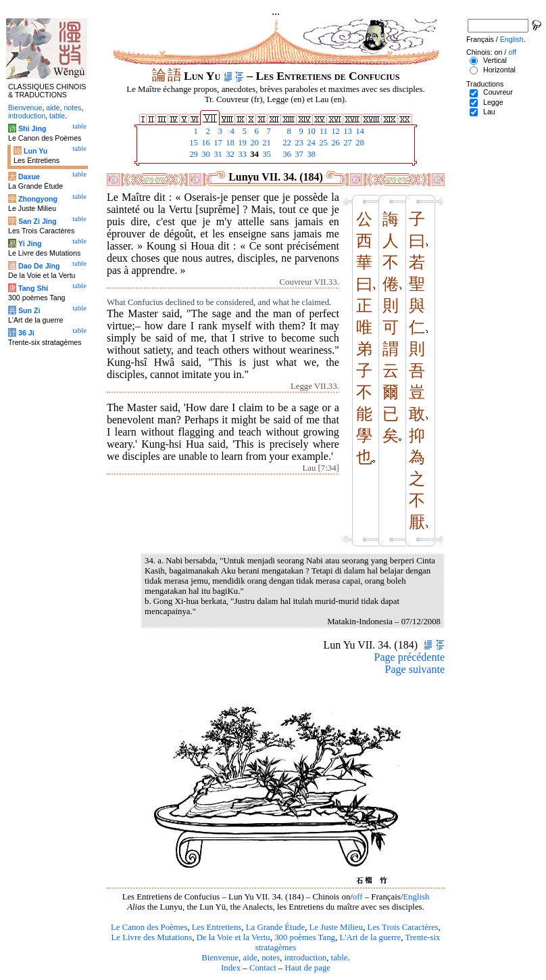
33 (241, 154)
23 (298, 143)
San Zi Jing (38, 221)
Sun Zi (29, 310)
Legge (493, 102)
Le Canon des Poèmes (149, 927)
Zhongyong (38, 199)
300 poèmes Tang (305, 937)
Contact (263, 968)
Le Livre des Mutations (151, 937)
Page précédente (409, 657)
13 (347, 131)
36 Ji (26, 333)
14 (359, 131)
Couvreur (498, 92)
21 (266, 143)
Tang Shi (33, 288)
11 (322, 131)
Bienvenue (220, 958)
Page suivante (415, 669)
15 (193, 143)
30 (205, 154)
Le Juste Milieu (337, 927)
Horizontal (499, 70)
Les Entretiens (217, 927)
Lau (489, 112)
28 (359, 143)
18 (229, 143)
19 (241, 143)
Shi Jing (32, 129)
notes (271, 958)
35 (266, 154)
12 (334, 131)
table (340, 958)
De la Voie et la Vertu (233, 937)
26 (334, 143)
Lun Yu (35, 151)
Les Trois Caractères (403, 927)
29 (193, 154)
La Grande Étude (275, 927)
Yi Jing (30, 243)
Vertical (495, 60)
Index (231, 968)
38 (310, 154)
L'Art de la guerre (370, 937)
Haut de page (308, 968)
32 (229, 154)
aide (250, 958)
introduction (306, 958)
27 (347, 143)
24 (310, 143)
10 (310, 131)
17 (217, 143)
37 (298, 154)
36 (286, 154)
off (358, 897)
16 (205, 143)
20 (253, 143)
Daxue (29, 177)
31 (217, 154)
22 (286, 143)
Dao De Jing (39, 266)
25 (322, 143)
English (416, 897)
